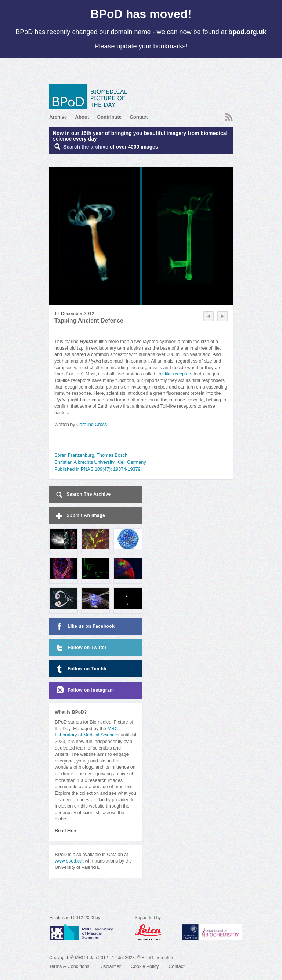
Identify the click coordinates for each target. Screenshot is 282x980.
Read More (66, 831)
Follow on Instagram (84, 690)
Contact (139, 117)
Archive (58, 117)
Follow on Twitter (81, 648)
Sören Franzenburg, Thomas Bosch (91, 455)
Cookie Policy (145, 966)
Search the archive (86, 147)
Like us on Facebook (85, 626)
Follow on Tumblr (81, 669)
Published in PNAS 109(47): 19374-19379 (97, 469)
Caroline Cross (92, 425)
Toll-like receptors (174, 374)
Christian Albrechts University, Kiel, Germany (100, 462)
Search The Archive (83, 495)
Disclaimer (110, 966)
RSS (229, 117)
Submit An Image (80, 516)
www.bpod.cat (69, 861)
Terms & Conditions (69, 966)
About (82, 117)
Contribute (109, 117)
